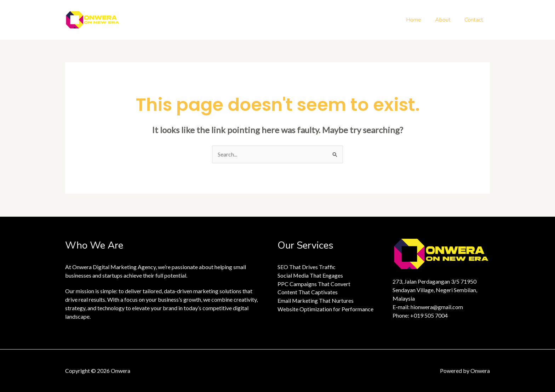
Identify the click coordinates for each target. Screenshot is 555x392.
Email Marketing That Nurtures (316, 301)
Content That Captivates (308, 292)
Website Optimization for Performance (325, 309)
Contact (475, 20)
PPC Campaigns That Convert (314, 284)
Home (420, 20)
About (446, 20)
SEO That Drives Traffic (307, 267)
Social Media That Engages (310, 275)
